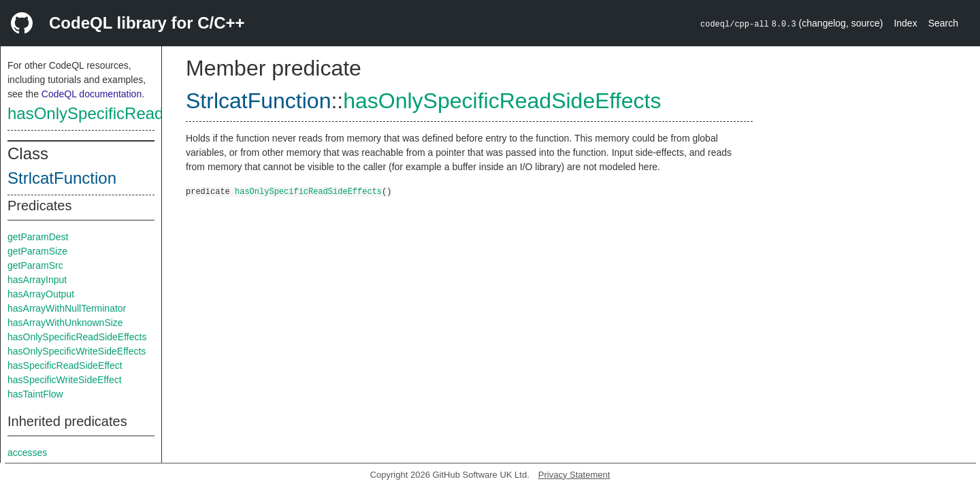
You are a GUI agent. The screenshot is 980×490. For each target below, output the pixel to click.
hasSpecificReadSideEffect (65, 365)
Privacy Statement (574, 475)
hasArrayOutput (41, 294)
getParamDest (38, 237)
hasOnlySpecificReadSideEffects (127, 113)
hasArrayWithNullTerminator (67, 308)
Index (905, 23)
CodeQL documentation (92, 94)
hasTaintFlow (35, 394)
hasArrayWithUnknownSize (65, 323)
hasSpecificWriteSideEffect (65, 380)
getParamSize (37, 251)
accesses (27, 453)
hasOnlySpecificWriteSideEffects (77, 351)
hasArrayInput (37, 280)
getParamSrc (35, 265)
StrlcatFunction (62, 178)
